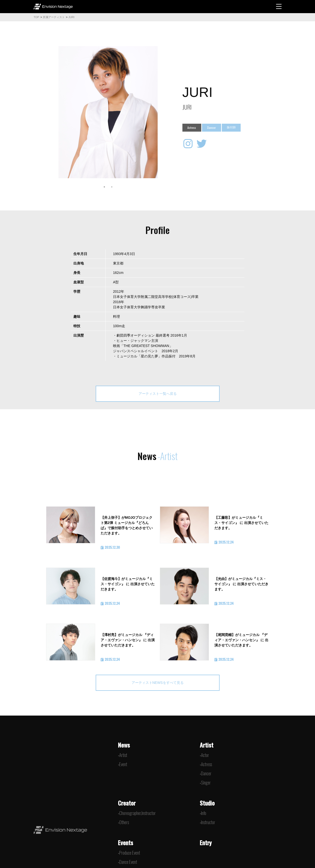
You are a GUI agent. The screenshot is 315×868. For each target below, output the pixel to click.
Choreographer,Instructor (137, 813)
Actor (205, 755)
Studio (207, 803)
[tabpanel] (108, 112)
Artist (123, 755)
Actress (206, 764)
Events (126, 842)
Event (123, 764)
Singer (206, 782)
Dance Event (128, 862)
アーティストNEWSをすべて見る (158, 683)
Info (204, 813)
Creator (127, 803)
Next (161, 112)
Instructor (208, 822)
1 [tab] (104, 187)
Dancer (206, 773)
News (124, 745)
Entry (206, 842)
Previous (55, 112)
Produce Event (130, 853)
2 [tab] (112, 187)
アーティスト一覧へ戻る (158, 394)
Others (124, 822)
